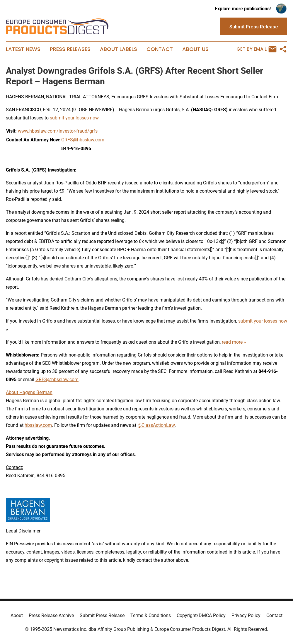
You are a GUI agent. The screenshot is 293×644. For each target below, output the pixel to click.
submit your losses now (74, 118)
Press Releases (70, 49)
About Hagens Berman (29, 392)
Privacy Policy (246, 615)
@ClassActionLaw (156, 425)
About (17, 615)
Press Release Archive (51, 615)
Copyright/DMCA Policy (201, 615)
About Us (195, 49)
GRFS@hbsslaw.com (83, 140)
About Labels (119, 49)
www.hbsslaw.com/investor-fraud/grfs (58, 131)
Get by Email (257, 49)
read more (232, 342)
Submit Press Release (102, 615)
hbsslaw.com (38, 425)
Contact (160, 49)
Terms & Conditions (151, 615)
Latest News (23, 49)
